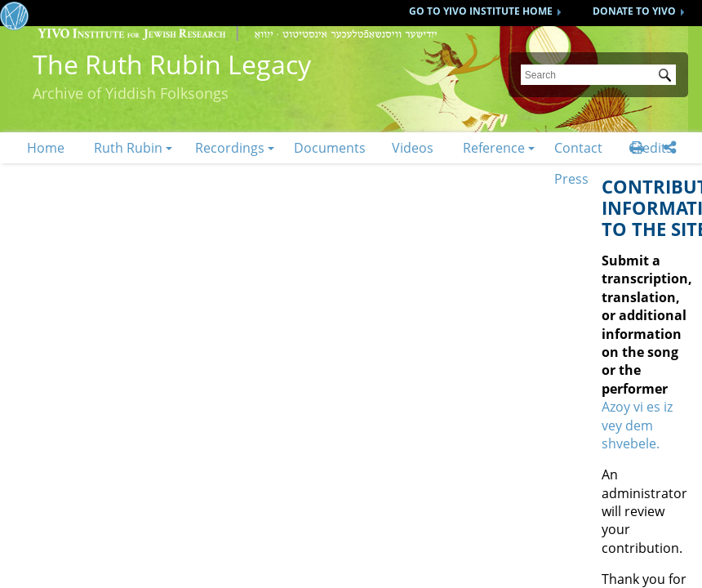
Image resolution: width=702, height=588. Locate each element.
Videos (413, 148)
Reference (494, 148)
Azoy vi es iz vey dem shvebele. (637, 425)
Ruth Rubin (128, 148)
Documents (330, 148)
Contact (578, 148)
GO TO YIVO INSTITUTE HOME (481, 11)
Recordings (230, 148)
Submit (668, 77)
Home (46, 148)
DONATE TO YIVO (634, 11)
